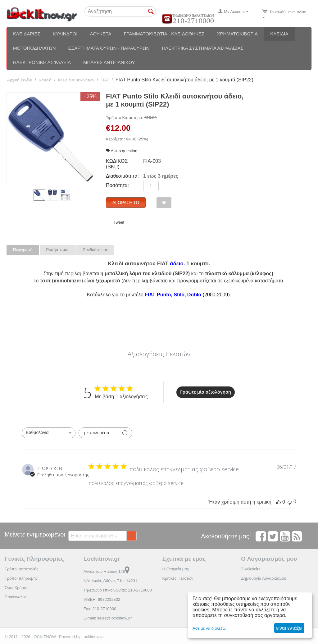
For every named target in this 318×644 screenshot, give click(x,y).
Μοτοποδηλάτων (34, 48)
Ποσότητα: (117, 185)
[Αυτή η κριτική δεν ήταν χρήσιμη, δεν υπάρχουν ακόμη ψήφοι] (290, 502)
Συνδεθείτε (251, 569)
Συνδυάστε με (95, 250)
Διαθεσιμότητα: (122, 176)
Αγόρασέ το (126, 203)
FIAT (105, 80)
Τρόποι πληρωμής (21, 578)
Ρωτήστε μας (58, 250)
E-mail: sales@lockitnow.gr (108, 618)
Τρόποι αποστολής (21, 569)
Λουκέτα (100, 34)
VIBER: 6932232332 (102, 599)
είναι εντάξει (289, 628)
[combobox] (49, 433)
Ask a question (122, 151)
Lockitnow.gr (93, 637)
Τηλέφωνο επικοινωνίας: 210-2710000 (118, 590)
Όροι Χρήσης (16, 588)
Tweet (119, 222)
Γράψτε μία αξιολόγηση (206, 392)
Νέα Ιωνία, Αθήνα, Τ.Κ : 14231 (110, 581)
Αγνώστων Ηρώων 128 (107, 571)
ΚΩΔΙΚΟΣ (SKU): (117, 164)
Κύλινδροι (65, 34)
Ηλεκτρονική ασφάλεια (42, 62)
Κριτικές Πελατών (178, 578)
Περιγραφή (23, 250)
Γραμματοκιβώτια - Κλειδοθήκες (164, 34)
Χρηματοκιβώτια (238, 34)
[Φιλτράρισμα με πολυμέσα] (105, 433)
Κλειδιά (279, 34)
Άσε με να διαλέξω (209, 628)
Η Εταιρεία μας (176, 569)
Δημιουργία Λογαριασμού (263, 578)
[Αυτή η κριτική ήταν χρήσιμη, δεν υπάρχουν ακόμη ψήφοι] (279, 502)
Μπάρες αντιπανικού (109, 62)
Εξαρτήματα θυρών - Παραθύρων (109, 48)
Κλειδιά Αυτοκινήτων (76, 80)
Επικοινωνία (16, 597)
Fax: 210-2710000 (100, 609)
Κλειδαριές (27, 34)
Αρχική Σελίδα (20, 80)
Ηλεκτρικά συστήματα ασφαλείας (202, 48)
